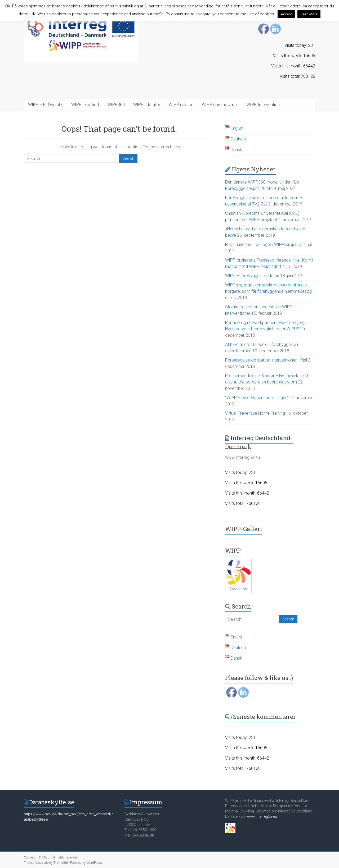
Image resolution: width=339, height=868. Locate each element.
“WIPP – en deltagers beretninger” (257, 398)
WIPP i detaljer (147, 105)
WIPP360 (116, 105)
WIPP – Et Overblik (45, 105)
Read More (309, 14)
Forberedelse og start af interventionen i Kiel (266, 360)
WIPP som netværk (220, 105)
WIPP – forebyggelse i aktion (252, 276)
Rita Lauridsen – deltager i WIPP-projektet (264, 245)
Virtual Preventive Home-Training (255, 413)
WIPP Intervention (263, 105)
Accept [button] (286, 14)
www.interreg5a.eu (262, 816)
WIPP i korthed (85, 105)
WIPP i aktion (181, 105)
